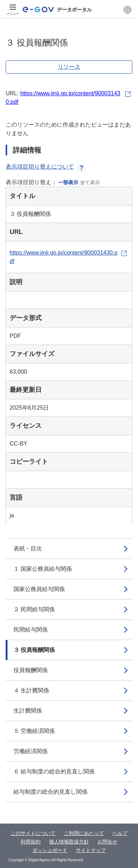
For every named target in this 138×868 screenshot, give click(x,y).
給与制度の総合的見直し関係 (51, 792)
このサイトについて (33, 833)
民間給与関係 (31, 630)
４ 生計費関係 (31, 690)
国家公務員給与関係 (39, 589)
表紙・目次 (28, 549)
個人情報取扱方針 (69, 842)
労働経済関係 (31, 751)
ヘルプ (120, 833)
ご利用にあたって (84, 833)
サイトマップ (91, 850)
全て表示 (90, 182)
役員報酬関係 (31, 670)
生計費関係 (28, 711)
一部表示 (68, 182)
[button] (128, 10)
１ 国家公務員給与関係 (43, 569)
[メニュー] (13, 10)
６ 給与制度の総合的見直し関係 (54, 771)
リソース (69, 67)
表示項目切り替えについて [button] (46, 167)
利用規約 (31, 842)
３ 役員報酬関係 (34, 650)
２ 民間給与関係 (34, 609)
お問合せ (107, 842)
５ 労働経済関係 (34, 731)
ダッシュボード (50, 850)
